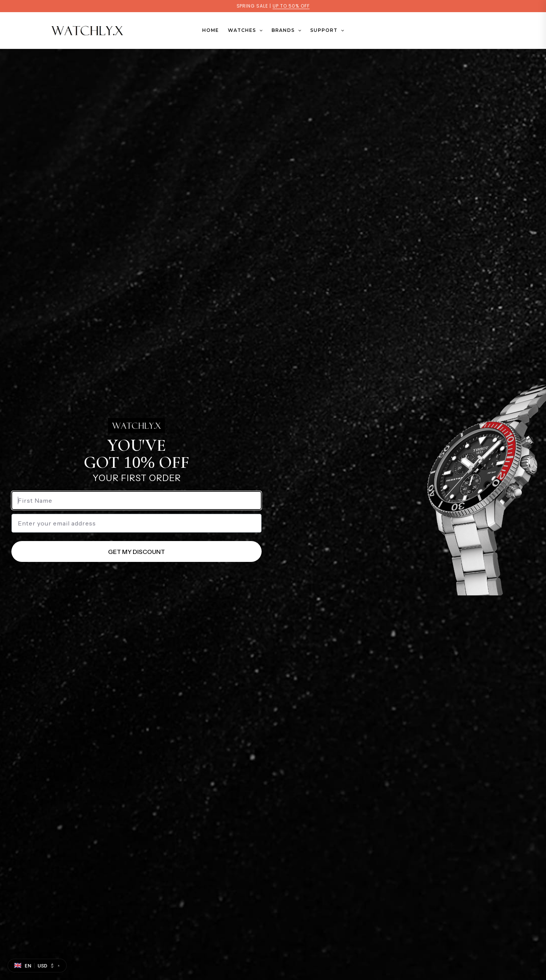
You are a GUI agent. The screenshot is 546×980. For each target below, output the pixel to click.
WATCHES (245, 30)
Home (210, 30)
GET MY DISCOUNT (136, 552)
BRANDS (286, 30)
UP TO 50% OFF (291, 6)
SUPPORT (327, 30)
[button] (259, 30)
